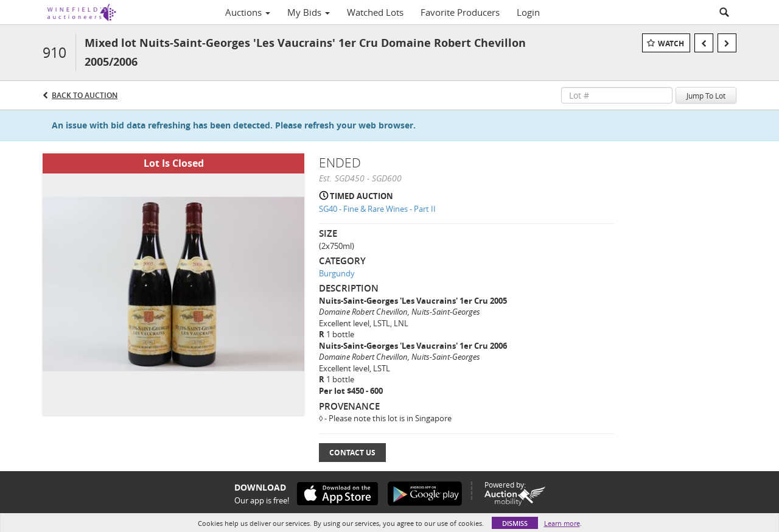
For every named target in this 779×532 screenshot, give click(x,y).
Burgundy (337, 273)
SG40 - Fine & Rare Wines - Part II (377, 209)
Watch (671, 44)
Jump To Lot (706, 96)
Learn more (562, 523)
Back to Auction (85, 95)
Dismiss (515, 523)
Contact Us (352, 453)
